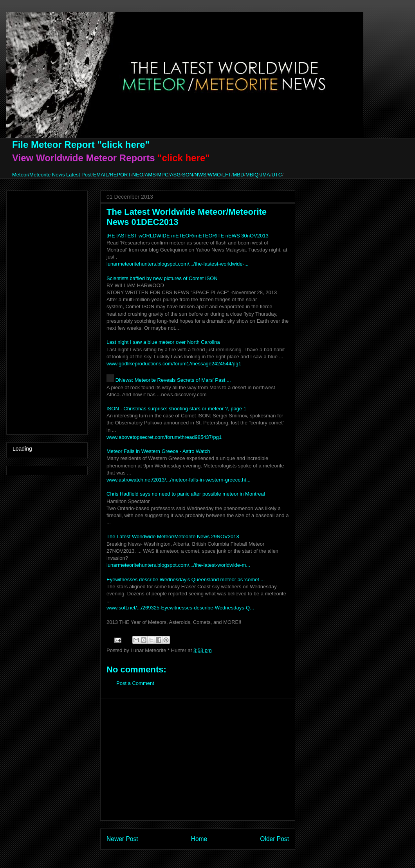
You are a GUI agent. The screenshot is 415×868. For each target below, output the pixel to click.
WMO (214, 175)
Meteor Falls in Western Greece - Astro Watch (158, 451)
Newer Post (122, 839)
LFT (227, 175)
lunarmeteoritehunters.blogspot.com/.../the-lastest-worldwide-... (178, 264)
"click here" (123, 145)
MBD (238, 175)
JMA (265, 175)
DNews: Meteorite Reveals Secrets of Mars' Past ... (173, 380)
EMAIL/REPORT (112, 175)
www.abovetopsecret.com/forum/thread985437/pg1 (164, 437)
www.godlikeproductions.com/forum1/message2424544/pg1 (174, 364)
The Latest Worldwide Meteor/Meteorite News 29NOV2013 (173, 536)
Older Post (274, 839)
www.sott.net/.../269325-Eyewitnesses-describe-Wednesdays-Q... (180, 608)
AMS (150, 175)
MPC (163, 175)
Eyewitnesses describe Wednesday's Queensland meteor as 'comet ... (186, 580)
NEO (138, 175)
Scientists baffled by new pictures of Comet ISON (162, 278)
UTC (277, 175)
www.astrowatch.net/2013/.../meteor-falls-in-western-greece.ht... (179, 480)
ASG (175, 175)
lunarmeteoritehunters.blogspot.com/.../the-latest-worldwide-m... (178, 565)
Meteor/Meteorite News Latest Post (52, 175)
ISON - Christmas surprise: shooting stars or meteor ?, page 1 (176, 409)
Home (199, 839)
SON (188, 175)
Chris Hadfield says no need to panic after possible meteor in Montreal (186, 494)
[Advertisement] (198, 760)
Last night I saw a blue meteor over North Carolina (163, 342)
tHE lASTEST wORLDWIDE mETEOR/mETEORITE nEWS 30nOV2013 (188, 236)
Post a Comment (135, 683)
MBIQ (252, 175)
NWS (200, 175)
